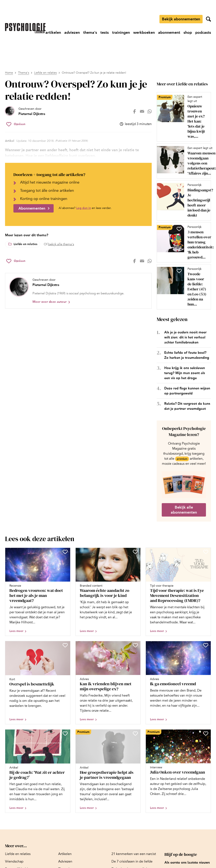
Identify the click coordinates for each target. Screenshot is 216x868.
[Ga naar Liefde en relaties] (18, 854)
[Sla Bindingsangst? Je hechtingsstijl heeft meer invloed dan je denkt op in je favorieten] (179, 187)
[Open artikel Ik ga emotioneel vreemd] (178, 683)
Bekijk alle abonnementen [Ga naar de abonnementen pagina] (184, 510)
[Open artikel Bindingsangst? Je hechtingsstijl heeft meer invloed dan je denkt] (182, 200)
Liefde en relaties (45, 73)
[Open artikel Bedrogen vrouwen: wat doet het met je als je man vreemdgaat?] (38, 592)
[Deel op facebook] (135, 111)
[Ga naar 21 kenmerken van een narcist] (134, 854)
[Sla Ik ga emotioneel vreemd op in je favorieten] (206, 645)
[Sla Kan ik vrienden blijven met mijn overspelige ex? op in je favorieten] (135, 645)
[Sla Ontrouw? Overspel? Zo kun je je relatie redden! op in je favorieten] (16, 124)
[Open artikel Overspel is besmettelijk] (38, 683)
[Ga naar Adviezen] (65, 861)
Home (9, 73)
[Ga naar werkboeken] (144, 33)
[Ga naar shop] (188, 33)
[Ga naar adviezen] (72, 33)
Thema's (24, 73)
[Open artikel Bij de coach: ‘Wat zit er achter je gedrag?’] (38, 771)
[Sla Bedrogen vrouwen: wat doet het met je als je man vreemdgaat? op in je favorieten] (65, 552)
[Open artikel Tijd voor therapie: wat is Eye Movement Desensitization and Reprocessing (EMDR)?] (178, 592)
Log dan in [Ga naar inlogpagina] (84, 208)
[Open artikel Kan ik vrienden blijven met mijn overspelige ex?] (108, 683)
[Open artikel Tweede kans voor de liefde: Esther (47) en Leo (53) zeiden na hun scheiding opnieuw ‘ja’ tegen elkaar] (182, 287)
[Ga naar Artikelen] (65, 854)
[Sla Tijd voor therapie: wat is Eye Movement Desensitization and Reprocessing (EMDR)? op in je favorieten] (206, 552)
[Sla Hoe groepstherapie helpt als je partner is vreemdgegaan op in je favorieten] (135, 734)
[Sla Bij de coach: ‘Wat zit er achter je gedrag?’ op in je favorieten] (65, 734)
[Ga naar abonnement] (169, 33)
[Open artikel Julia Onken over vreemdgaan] (178, 771)
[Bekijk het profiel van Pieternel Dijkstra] (25, 111)
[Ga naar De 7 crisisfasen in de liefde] (132, 861)
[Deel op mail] (142, 111)
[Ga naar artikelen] (53, 33)
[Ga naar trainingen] (121, 33)
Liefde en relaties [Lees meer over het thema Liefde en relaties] (25, 244)
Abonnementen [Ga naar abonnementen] (32, 208)
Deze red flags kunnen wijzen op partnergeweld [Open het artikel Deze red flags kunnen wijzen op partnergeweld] (187, 391)
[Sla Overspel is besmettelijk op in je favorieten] (65, 645)
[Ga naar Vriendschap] (14, 861)
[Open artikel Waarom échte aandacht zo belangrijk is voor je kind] (108, 592)
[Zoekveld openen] (208, 19)
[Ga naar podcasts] (203, 33)
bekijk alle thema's (61, 244)
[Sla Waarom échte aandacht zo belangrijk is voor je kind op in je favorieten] (135, 552)
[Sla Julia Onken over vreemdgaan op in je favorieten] (206, 734)
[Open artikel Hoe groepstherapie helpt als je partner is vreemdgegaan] (108, 771)
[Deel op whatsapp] (150, 111)
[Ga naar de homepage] (25, 28)
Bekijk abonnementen (181, 19)
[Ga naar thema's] (90, 33)
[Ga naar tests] (105, 33)
